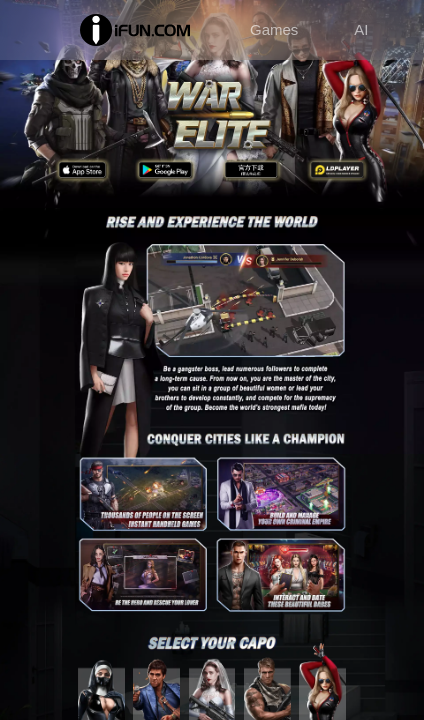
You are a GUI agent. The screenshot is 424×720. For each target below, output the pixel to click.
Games (274, 29)
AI (361, 29)
